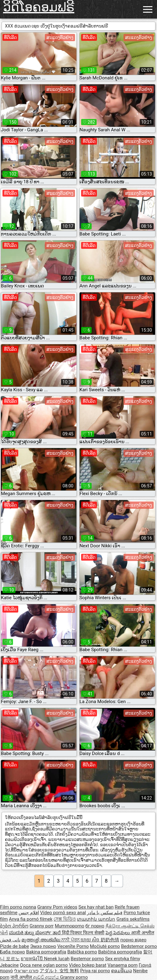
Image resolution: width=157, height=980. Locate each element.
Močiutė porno (105, 946)
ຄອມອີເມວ (122, 971)
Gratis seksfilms (133, 919)
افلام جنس (29, 913)
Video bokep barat (88, 965)
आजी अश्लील (143, 933)
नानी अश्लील (22, 977)
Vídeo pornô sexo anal (63, 913)
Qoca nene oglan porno (44, 965)
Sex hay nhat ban (96, 907)
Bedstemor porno (139, 946)
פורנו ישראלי (26, 971)
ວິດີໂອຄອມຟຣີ (39, 7)
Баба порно (13, 952)
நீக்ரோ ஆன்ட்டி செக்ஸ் (130, 926)
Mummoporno (70, 926)
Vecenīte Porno (73, 946)
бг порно (95, 926)
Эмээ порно (43, 946)
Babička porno (82, 952)
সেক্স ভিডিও (65, 919)
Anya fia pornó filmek (31, 919)
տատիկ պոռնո (96, 919)
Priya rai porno (95, 971)
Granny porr (41, 926)
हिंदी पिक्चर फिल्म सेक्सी (83, 933)
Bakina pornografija (46, 952)
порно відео (133, 940)
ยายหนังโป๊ (32, 959)
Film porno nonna (18, 907)
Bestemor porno (87, 959)
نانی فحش (10, 940)
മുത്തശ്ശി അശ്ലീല (41, 940)
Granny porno (74, 977)
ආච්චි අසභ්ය (47, 977)
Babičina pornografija (120, 952)
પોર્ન (4, 933)
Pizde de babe (15, 946)
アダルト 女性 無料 (59, 971)
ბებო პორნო (14, 926)
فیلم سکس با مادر (105, 913)
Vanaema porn (122, 965)
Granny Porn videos (57, 907)
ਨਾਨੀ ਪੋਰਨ (71, 940)
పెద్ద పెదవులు (118, 933)
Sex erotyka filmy (122, 959)
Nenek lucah (57, 959)
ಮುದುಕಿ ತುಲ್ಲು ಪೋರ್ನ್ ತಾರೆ (35, 933)
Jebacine (9, 965)
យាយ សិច (90, 940)
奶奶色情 (110, 940)
